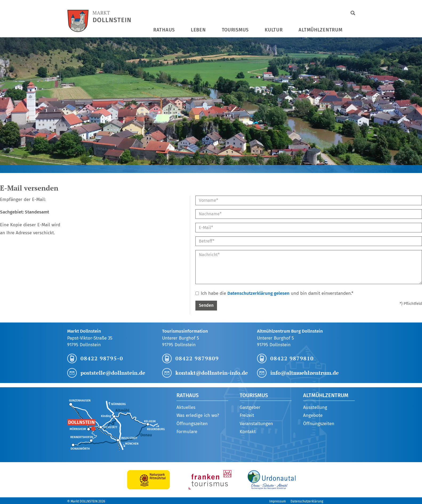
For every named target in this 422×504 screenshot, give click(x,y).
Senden (206, 305)
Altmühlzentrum (320, 30)
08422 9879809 (197, 358)
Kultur (274, 30)
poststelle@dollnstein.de (113, 373)
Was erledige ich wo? (198, 415)
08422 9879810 (292, 358)
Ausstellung (315, 407)
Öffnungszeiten (192, 424)
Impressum (278, 501)
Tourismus (235, 30)
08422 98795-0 (102, 358)
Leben (198, 30)
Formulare (187, 432)
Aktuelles (186, 407)
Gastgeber (250, 407)
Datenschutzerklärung (307, 501)
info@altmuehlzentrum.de (305, 373)
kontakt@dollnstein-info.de (212, 373)
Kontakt (248, 432)
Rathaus (164, 30)
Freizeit (247, 415)
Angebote (313, 415)
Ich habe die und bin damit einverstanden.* (274, 293)
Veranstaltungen (256, 424)
